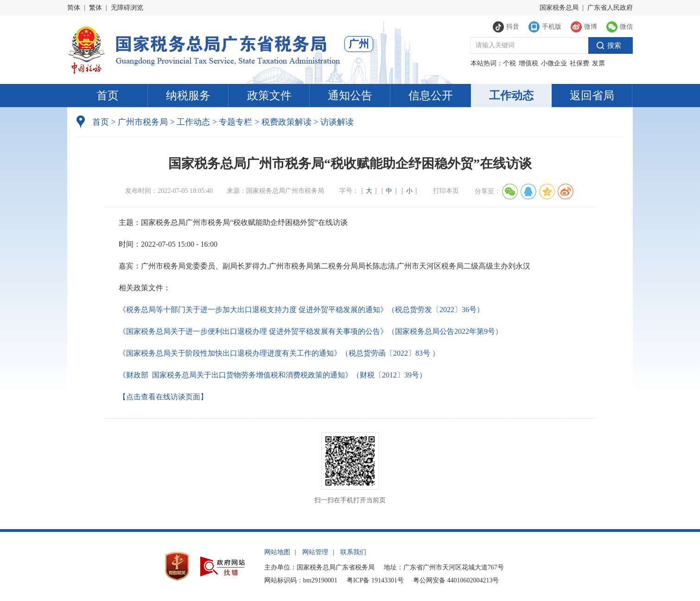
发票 (598, 63)
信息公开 (431, 96)
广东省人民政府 (610, 8)
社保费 (579, 63)
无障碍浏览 (127, 8)
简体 (74, 8)
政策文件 (269, 96)
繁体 (95, 8)
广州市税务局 (143, 122)
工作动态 (511, 96)
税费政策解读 (286, 122)
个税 (509, 63)
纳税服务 (188, 96)
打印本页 (446, 191)
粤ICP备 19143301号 (375, 580)
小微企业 (554, 63)
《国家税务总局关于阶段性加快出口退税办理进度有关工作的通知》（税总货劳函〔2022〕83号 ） (279, 353)
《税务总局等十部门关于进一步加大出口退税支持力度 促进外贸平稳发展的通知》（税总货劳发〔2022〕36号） (301, 310)
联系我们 (353, 552)
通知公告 (350, 96)
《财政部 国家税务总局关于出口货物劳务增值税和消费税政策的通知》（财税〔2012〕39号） (273, 375)
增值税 (528, 63)
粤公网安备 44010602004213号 (456, 580)
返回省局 (592, 96)
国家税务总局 (559, 8)
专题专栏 (235, 122)
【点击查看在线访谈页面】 (163, 397)
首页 (108, 96)
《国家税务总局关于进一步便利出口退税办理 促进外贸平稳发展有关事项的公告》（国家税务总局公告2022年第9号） (311, 331)
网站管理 (315, 552)
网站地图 (277, 552)
